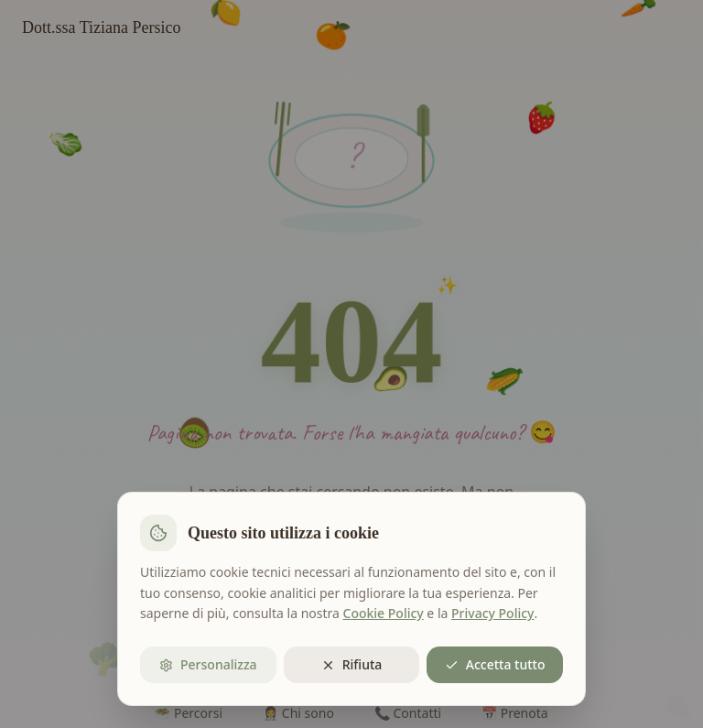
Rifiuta (352, 664)
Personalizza (208, 664)
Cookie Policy (384, 613)
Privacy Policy (492, 613)
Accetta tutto (495, 664)
